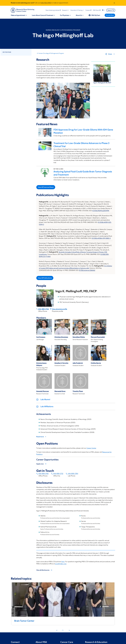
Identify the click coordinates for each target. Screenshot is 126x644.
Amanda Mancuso (43, 391)
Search (111, 10)
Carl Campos (41, 337)
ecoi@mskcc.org (61, 564)
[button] (66, 10)
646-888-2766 (43, 309)
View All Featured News (46, 187)
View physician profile (60, 309)
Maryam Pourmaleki (98, 337)
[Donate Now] (110, 15)
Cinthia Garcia (96, 363)
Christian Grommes (61, 337)
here (63, 562)
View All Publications (45, 278)
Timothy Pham (78, 391)
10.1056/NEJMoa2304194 (101, 211)
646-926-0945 (46, 3)
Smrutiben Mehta (79, 337)
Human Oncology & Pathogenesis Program (51, 53)
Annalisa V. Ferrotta (61, 363)
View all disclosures (43, 570)
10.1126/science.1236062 (87, 270)
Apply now (40, 464)
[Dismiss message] (114, 3)
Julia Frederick (78, 363)
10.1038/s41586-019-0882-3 (101, 238)
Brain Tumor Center (24, 621)
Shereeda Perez (60, 391)
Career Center (91, 448)
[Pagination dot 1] (63, 630)
